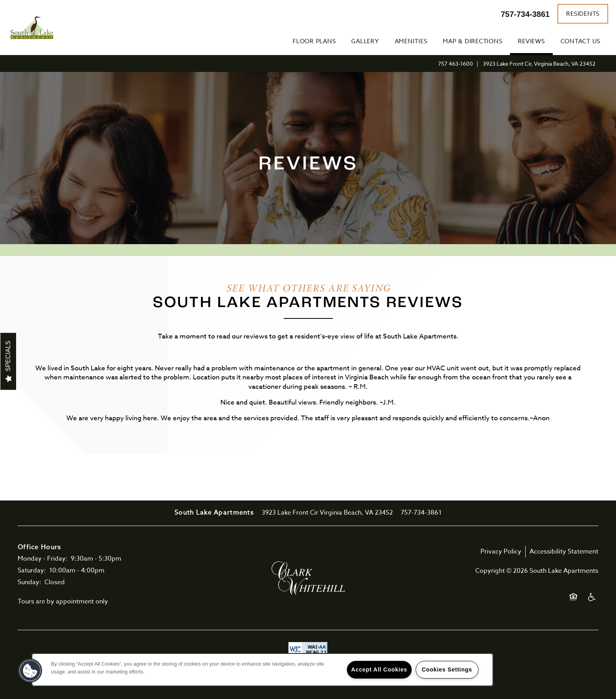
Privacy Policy (501, 552)
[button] (583, 14)
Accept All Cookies (379, 670)
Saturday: (32, 570)
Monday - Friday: (43, 559)
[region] (262, 670)
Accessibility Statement (564, 552)
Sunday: (29, 582)
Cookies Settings (447, 670)
